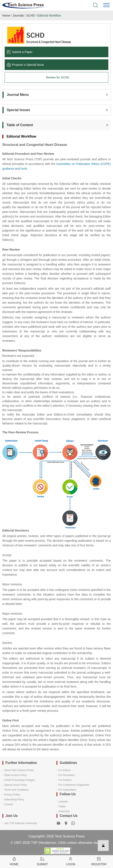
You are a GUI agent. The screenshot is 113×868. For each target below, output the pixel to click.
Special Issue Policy (16, 785)
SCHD (31, 15)
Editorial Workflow (49, 15)
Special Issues (18, 110)
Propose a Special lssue (25, 65)
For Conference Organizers (74, 785)
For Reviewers (66, 775)
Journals (18, 15)
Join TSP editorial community (21, 823)
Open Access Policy (15, 775)
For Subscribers (67, 790)
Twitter (62, 807)
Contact (9, 804)
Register (99, 861)
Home (6, 15)
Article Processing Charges (20, 780)
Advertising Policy (14, 800)
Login (71, 861)
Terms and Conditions (17, 790)
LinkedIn (63, 802)
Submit (42, 861)
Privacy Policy (12, 795)
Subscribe (64, 811)
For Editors (65, 770)
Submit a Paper (20, 52)
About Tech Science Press (19, 770)
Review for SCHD (58, 77)
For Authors (65, 780)
